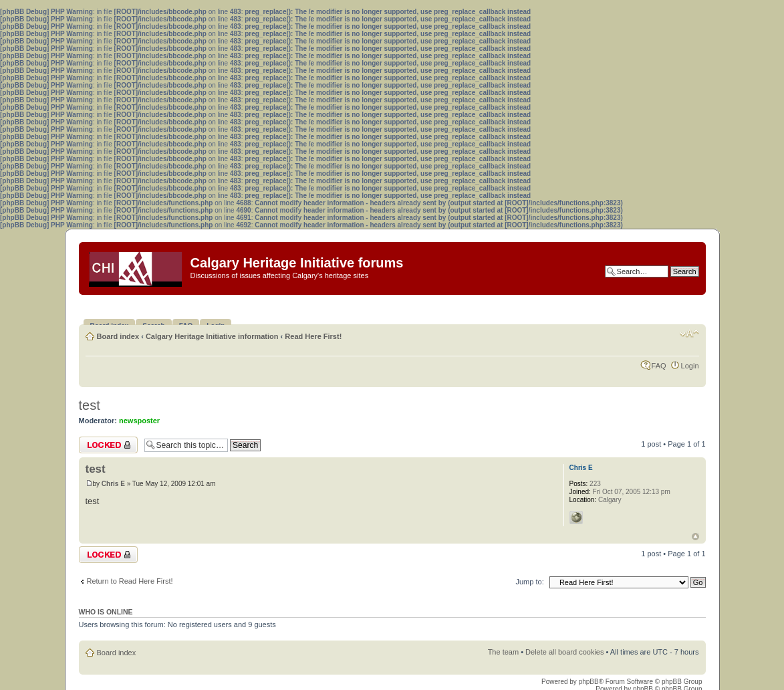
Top (695, 537)
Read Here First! (313, 336)
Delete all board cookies (564, 652)
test (90, 405)
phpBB (589, 682)
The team (503, 652)
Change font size (689, 334)
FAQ (659, 366)
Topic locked (108, 445)
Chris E (113, 484)
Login (690, 366)
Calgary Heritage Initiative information (212, 336)
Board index (118, 336)
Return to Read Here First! (130, 581)
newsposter (139, 421)
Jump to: (530, 582)
